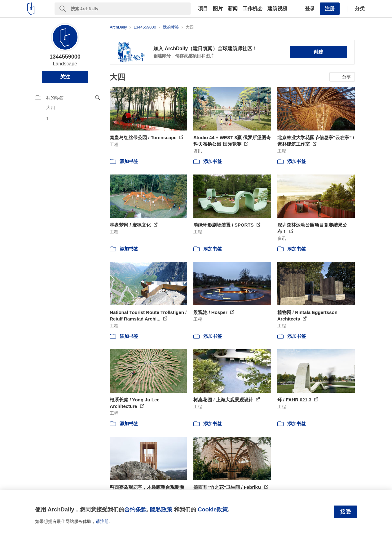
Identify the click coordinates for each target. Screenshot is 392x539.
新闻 (233, 9)
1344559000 (65, 57)
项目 (203, 9)
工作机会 (253, 9)
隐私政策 (161, 509)
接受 (346, 512)
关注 (65, 77)
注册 (330, 9)
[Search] (131, 9)
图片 (218, 9)
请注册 (102, 521)
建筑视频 (277, 9)
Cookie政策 (213, 509)
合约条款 (135, 509)
